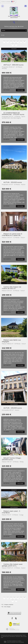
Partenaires (18, 636)
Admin (22, 636)
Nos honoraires (13, 636)
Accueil (3, 35)
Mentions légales (6, 636)
